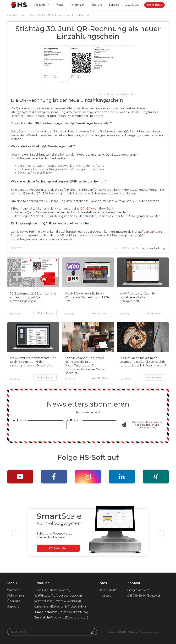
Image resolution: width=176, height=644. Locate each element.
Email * (75, 420)
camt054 (156, 232)
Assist (52, 590)
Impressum (106, 596)
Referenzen (77, 5)
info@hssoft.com (139, 590)
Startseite (12, 15)
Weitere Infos (58, 548)
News (22, 15)
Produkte (61, 618)
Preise (60, 5)
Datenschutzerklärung (149, 422)
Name (22, 420)
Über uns (97, 5)
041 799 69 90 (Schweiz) (144, 596)
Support (13, 607)
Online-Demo (154, 5)
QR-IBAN (86, 209)
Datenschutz (108, 590)
